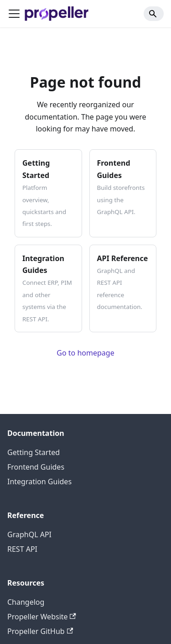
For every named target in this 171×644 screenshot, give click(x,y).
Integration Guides (39, 482)
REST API (22, 549)
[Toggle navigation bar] (14, 14)
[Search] (154, 14)
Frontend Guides (36, 467)
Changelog (26, 602)
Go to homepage (85, 353)
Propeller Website (42, 617)
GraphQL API (29, 534)
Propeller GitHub (40, 631)
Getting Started (34, 452)
